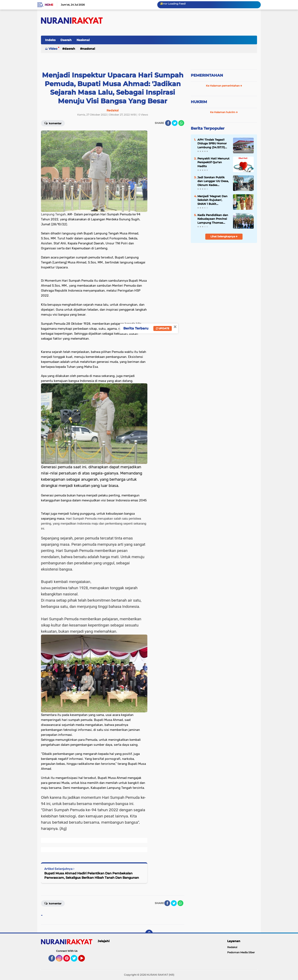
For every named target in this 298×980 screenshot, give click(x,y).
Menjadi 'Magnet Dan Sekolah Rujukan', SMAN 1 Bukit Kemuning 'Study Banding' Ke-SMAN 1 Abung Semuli (212, 200)
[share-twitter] (175, 123)
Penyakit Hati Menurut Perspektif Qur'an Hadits (213, 162)
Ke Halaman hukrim (224, 112)
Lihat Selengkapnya (224, 236)
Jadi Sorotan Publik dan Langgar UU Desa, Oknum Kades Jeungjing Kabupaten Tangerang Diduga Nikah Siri (213, 181)
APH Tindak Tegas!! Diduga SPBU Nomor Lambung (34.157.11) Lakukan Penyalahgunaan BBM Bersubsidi (213, 144)
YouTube (84, 960)
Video (53, 49)
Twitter (76, 960)
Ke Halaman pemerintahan (224, 86)
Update (163, 328)
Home (49, 5)
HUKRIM (199, 102)
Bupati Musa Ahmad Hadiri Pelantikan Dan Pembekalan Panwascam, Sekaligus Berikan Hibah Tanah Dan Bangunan (92, 875)
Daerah (66, 40)
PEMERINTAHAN (207, 75)
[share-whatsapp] (181, 123)
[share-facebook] (168, 123)
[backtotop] (149, 933)
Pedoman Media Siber (241, 952)
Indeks (50, 40)
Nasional (83, 40)
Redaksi (232, 947)
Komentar (53, 123)
